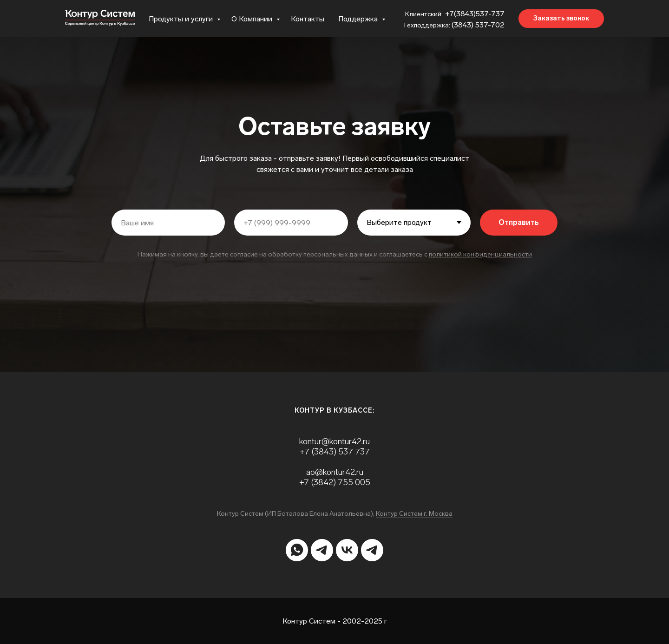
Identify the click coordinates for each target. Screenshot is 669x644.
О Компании (253, 19)
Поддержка (359, 19)
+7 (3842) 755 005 (335, 482)
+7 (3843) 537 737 (335, 452)
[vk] (347, 550)
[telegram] (322, 550)
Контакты (308, 19)
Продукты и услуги (182, 19)
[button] (561, 19)
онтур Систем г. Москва (416, 514)
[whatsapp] (297, 550)
